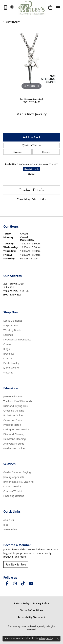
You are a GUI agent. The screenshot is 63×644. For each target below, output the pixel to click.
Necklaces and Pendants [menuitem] (17, 340)
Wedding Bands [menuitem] (12, 330)
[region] (32, 62)
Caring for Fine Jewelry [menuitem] (16, 429)
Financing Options (14, 496)
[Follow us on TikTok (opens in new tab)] (23, 584)
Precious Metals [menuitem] (12, 425)
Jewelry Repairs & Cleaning (18, 482)
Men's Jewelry (13, 22)
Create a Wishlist (13, 491)
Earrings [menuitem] (8, 335)
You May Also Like (32, 199)
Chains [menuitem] (7, 344)
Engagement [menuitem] (11, 325)
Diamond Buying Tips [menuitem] (15, 406)
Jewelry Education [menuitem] (13, 396)
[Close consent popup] (58, 639)
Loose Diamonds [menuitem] (13, 321)
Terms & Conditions (32, 610)
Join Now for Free (16, 564)
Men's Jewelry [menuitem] (11, 368)
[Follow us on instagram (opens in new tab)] (15, 584)
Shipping (17, 152)
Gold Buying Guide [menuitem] (14, 448)
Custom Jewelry (12, 486)
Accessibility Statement (32, 617)
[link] (6, 7)
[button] (50, 8)
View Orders (10, 529)
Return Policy (22, 603)
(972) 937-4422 (32, 102)
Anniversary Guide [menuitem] (14, 444)
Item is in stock (32, 169)
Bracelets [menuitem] (9, 354)
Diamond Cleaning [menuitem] (14, 434)
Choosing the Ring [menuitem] (14, 411)
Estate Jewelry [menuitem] (11, 363)
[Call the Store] (12, 295)
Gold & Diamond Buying (17, 472)
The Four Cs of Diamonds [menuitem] (18, 401)
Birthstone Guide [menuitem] (13, 415)
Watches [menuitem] (8, 373)
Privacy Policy (41, 603)
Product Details (32, 190)
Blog (6, 525)
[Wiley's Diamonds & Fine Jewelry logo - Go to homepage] (32, 8)
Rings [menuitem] (6, 349)
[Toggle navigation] (58, 8)
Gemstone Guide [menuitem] (13, 420)
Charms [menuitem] (8, 358)
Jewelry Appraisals (14, 477)
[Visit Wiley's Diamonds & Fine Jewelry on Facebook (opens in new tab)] (7, 584)
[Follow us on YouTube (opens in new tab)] (31, 584)
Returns (46, 152)
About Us (9, 520)
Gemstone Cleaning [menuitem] (15, 439)
